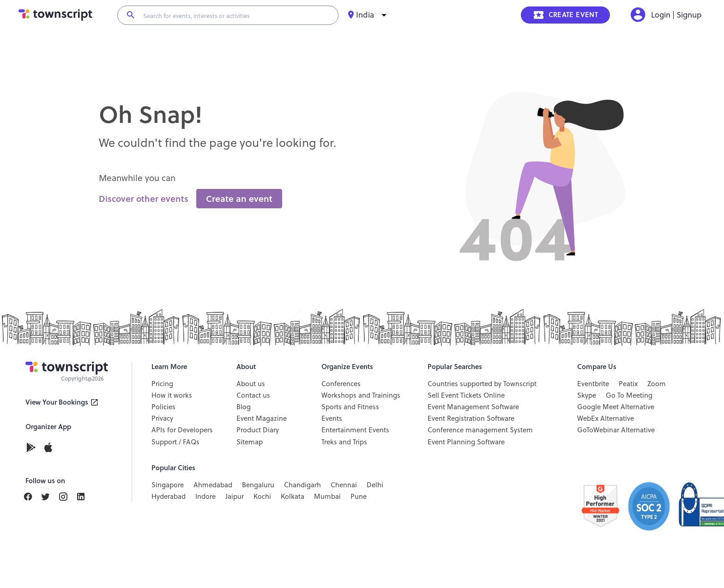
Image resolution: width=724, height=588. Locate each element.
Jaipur (235, 497)
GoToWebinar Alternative (616, 430)
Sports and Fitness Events (350, 413)
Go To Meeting (629, 395)
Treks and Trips (344, 442)
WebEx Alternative (606, 418)
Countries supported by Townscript (482, 384)
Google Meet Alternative (616, 407)
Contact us (253, 395)
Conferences (341, 384)
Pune (359, 497)
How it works (172, 395)
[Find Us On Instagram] (67, 497)
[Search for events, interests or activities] (237, 15)
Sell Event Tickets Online (466, 395)
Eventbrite (593, 384)
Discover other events (144, 199)
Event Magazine (262, 418)
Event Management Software (473, 407)
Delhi (375, 485)
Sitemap (250, 442)
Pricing (162, 384)
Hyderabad (169, 497)
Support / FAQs (175, 442)
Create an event (239, 199)
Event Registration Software (471, 418)
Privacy (162, 418)
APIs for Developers (182, 430)
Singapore (168, 485)
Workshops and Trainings (361, 395)
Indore (205, 497)
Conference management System (480, 430)
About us (251, 384)
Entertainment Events (355, 430)
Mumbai (327, 497)
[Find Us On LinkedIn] (49, 497)
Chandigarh (302, 485)
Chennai (344, 485)
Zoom (657, 384)
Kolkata (293, 497)
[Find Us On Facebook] (32, 497)
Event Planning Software (466, 442)
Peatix (628, 384)
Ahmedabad (213, 485)
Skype (587, 395)
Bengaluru (258, 485)
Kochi (262, 497)
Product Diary (258, 430)
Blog (244, 407)
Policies (163, 407)
